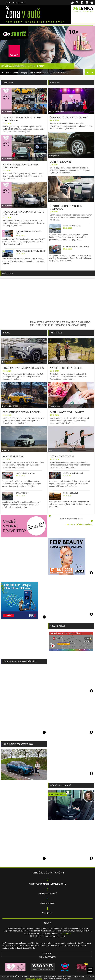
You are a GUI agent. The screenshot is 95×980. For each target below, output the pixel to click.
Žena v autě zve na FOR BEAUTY (69, 118)
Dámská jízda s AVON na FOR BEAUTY (23, 66)
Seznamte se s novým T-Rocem (21, 412)
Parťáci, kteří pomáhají (73, 473)
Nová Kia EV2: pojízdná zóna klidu (23, 368)
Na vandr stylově (71, 493)
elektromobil (8, 362)
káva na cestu (56, 406)
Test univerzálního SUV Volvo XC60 (30, 251)
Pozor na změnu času (72, 226)
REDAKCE (67, 933)
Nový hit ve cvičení (62, 456)
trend (53, 450)
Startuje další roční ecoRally (76, 247)
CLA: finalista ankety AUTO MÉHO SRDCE (29, 232)
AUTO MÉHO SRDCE (11, 112)
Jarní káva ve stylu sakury (67, 412)
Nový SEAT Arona (13, 456)
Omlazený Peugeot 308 (25, 473)
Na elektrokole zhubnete (66, 368)
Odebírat (47, 953)
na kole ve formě (56, 362)
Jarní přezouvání (61, 162)
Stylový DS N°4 (22, 493)
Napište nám (30, 979)
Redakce (39, 979)
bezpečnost (55, 156)
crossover (7, 450)
